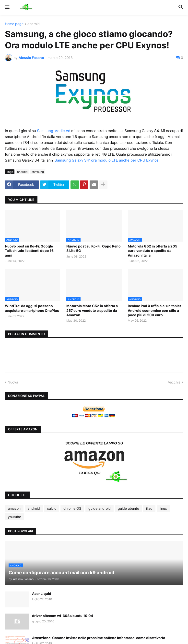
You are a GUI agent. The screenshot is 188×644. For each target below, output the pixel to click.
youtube (14, 517)
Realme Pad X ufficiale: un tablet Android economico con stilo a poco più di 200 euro (154, 310)
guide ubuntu (128, 508)
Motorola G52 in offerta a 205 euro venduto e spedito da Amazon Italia (153, 251)
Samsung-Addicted (54, 131)
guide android (100, 508)
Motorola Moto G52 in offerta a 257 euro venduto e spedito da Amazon (92, 310)
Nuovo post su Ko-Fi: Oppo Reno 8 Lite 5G (94, 248)
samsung (38, 172)
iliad (149, 508)
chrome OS (72, 508)
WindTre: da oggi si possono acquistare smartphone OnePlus (32, 308)
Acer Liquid (42, 594)
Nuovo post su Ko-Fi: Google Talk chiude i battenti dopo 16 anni (29, 251)
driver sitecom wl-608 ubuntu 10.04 (63, 616)
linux (163, 508)
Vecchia (174, 382)
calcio (52, 508)
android (34, 24)
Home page (14, 24)
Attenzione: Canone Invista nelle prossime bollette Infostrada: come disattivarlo (99, 638)
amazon (14, 508)
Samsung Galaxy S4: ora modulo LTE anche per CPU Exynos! (107, 160)
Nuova (13, 382)
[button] (7, 7)
